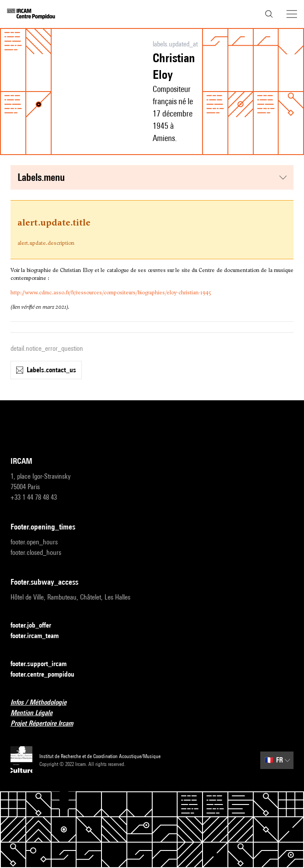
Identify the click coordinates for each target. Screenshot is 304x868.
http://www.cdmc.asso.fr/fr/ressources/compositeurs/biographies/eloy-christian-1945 (111, 293)
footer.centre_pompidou (48, 675)
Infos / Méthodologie (44, 703)
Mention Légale (37, 713)
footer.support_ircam (44, 664)
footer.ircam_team (40, 636)
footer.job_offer (36, 626)
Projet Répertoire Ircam (47, 724)
